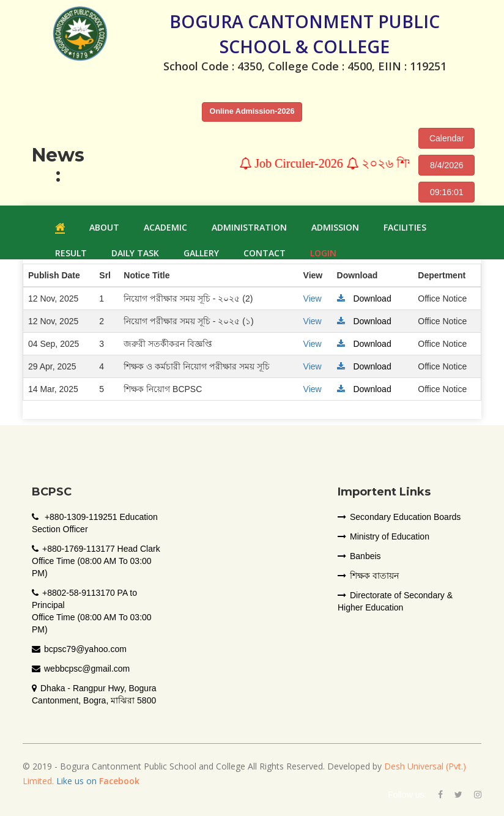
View (313, 299)
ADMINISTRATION (249, 227)
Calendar (447, 138)
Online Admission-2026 (252, 111)
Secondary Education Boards (399, 517)
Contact (265, 253)
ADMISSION (335, 227)
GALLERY (201, 253)
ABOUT (104, 227)
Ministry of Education (384, 536)
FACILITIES (405, 227)
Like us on (97, 781)
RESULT (71, 253)
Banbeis (359, 556)
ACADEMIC (165, 227)
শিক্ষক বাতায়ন (368, 576)
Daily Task (135, 253)
